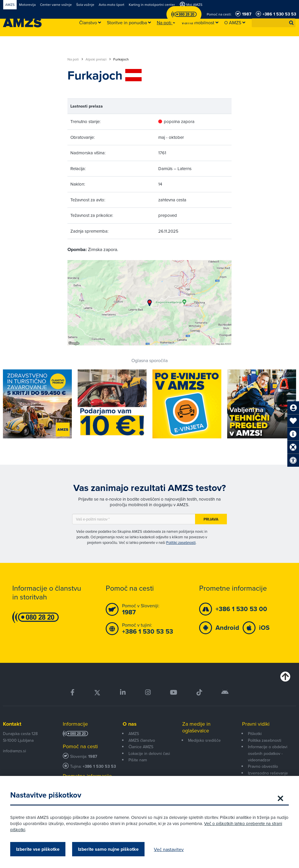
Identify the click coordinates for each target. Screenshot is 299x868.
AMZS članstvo (142, 740)
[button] (291, 23)
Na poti (75, 59)
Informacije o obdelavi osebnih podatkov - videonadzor (268, 753)
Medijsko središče (204, 740)
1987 (93, 757)
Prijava (211, 519)
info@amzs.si (14, 751)
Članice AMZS (141, 747)
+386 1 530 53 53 (99, 766)
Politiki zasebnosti (181, 542)
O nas (130, 724)
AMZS (134, 734)
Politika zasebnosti (265, 740)
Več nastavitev (170, 849)
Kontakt (12, 724)
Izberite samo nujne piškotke (110, 849)
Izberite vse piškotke (39, 849)
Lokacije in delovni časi (149, 753)
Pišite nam (138, 760)
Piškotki (255, 734)
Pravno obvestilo (263, 766)
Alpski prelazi (98, 59)
